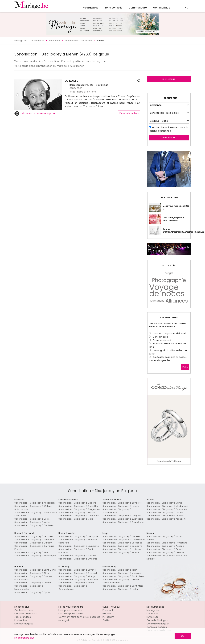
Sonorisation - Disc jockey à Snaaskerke (123, 522)
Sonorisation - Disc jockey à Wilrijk (164, 503)
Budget (169, 273)
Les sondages (169, 318)
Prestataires (90, 8)
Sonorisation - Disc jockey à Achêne (165, 546)
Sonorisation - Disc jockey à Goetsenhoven (73, 587)
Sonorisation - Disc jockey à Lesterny (121, 589)
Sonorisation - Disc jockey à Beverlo (77, 570)
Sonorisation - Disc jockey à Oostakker (79, 506)
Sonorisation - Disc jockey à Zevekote (122, 503)
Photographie (169, 280)
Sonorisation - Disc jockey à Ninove (77, 512)
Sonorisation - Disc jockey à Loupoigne (79, 546)
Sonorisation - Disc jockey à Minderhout (167, 506)
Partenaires (21, 620)
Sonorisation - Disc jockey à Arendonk (166, 519)
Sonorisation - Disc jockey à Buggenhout (80, 509)
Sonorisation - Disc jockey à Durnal (165, 549)
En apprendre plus (24, 638)
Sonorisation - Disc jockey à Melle (76, 519)
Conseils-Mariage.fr (157, 620)
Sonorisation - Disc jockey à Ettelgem (122, 516)
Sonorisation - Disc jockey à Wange (77, 576)
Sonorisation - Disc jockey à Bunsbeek (78, 579)
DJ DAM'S (72, 81)
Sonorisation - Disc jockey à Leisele (121, 506)
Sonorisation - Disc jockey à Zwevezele (123, 519)
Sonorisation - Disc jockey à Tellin (120, 570)
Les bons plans (169, 198)
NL (186, 8)
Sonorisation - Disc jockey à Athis (32, 573)
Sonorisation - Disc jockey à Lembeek (34, 536)
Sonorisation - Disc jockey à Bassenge (122, 543)
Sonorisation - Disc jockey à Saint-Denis (35, 570)
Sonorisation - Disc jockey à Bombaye (122, 546)
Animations (157, 301)
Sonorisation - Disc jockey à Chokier (121, 536)
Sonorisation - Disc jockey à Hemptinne (167, 543)
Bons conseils (113, 8)
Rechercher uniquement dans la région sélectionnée (168, 129)
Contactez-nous (24, 610)
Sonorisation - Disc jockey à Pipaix (32, 592)
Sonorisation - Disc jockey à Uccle (32, 519)
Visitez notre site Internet (84, 92)
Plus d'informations (129, 113)
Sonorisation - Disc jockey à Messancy (122, 573)
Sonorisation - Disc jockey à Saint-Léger (123, 576)
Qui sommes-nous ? (26, 614)
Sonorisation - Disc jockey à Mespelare (79, 516)
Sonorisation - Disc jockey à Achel (76, 583)
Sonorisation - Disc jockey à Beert (32, 552)
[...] (106, 106)
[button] (17, 95)
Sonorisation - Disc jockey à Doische (165, 552)
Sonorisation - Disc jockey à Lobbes (33, 583)
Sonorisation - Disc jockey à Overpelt (78, 573)
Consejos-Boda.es (157, 627)
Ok (183, 636)
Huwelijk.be (153, 617)
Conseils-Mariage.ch (158, 624)
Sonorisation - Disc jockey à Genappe (78, 536)
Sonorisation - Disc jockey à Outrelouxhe (124, 540)
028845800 (76, 88)
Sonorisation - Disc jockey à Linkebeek (34, 540)
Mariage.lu (152, 614)
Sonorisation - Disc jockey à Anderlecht (35, 503)
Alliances (177, 301)
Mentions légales (24, 624)
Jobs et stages (23, 617)
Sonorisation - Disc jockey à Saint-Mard (123, 586)
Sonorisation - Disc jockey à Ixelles (32, 522)
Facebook (108, 610)
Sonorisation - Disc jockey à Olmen (165, 512)
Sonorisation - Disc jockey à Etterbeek (34, 525)
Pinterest (107, 614)
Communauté (138, 8)
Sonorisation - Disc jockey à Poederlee (167, 509)
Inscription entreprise (70, 610)
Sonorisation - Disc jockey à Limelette (78, 559)
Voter (185, 367)
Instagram (108, 617)
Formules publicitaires (71, 614)
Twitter (106, 620)
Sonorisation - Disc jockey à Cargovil (33, 543)
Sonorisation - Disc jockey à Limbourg (122, 549)
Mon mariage (161, 8)
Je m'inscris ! (169, 79)
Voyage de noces (167, 290)
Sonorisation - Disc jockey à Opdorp (77, 503)
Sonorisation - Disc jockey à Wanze (121, 552)
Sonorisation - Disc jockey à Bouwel (165, 516)
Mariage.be (153, 610)
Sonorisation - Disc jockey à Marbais (77, 556)
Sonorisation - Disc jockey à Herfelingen (35, 556)
